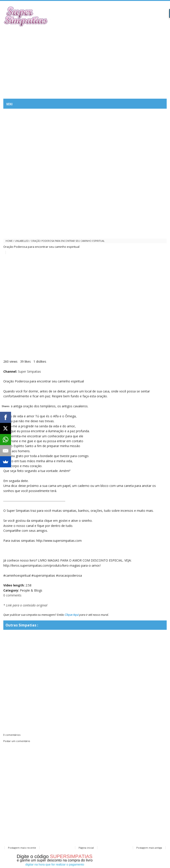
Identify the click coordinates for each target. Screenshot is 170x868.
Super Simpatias (29, 371)
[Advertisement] (85, 62)
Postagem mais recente (22, 848)
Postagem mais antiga (149, 848)
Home (9, 241)
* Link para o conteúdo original (25, 605)
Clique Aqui (72, 615)
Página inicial (86, 848)
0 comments (12, 595)
